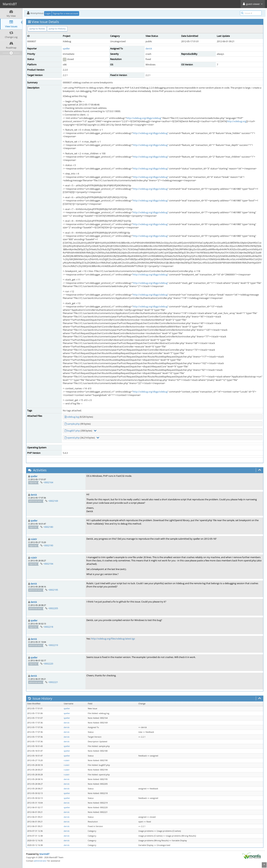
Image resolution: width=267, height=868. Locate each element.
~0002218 (48, 627)
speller (66, 49)
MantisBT (44, 854)
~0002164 (48, 482)
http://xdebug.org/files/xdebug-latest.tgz (113, 639)
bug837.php (73, 431)
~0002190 (48, 545)
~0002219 (53, 645)
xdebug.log (73, 417)
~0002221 (53, 682)
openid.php (73, 438)
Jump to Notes (37, 29)
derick (149, 49)
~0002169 (53, 501)
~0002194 (48, 564)
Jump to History (57, 29)
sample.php (73, 424)
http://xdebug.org (237, 121)
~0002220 (48, 664)
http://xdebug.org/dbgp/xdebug (144, 118)
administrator (40, 861)
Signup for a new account (65, 13)
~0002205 (53, 608)
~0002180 (48, 527)
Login (48, 13)
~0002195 (53, 590)
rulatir (34, 539)
